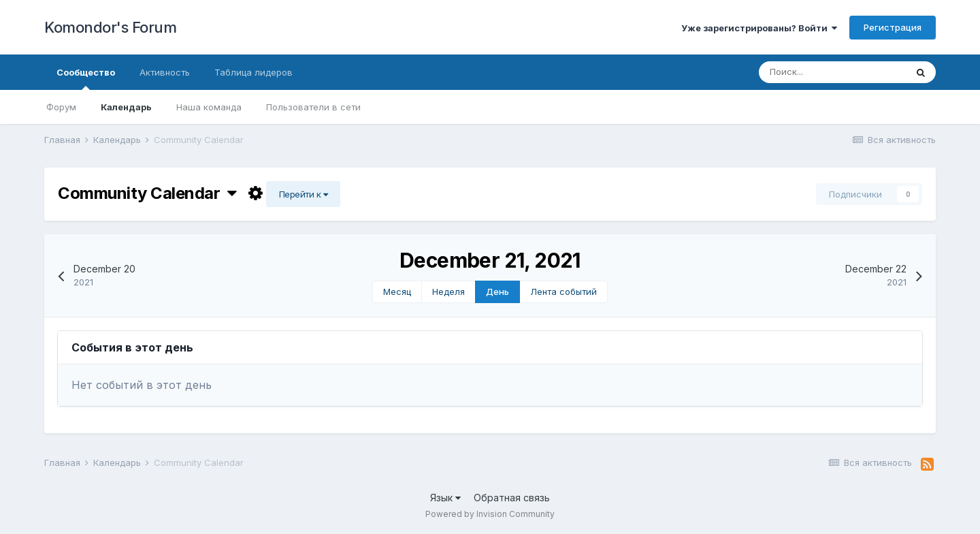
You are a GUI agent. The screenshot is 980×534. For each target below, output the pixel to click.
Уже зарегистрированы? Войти (759, 28)
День (497, 292)
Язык (445, 498)
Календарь (126, 107)
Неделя (448, 292)
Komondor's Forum (110, 27)
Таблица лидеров (254, 72)
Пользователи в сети (313, 107)
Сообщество (86, 78)
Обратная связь (512, 498)
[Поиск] (832, 72)
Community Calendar (147, 193)
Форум (61, 107)
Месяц (397, 292)
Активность (165, 72)
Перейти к (304, 194)
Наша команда (209, 107)
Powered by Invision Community (490, 514)
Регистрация (893, 27)
